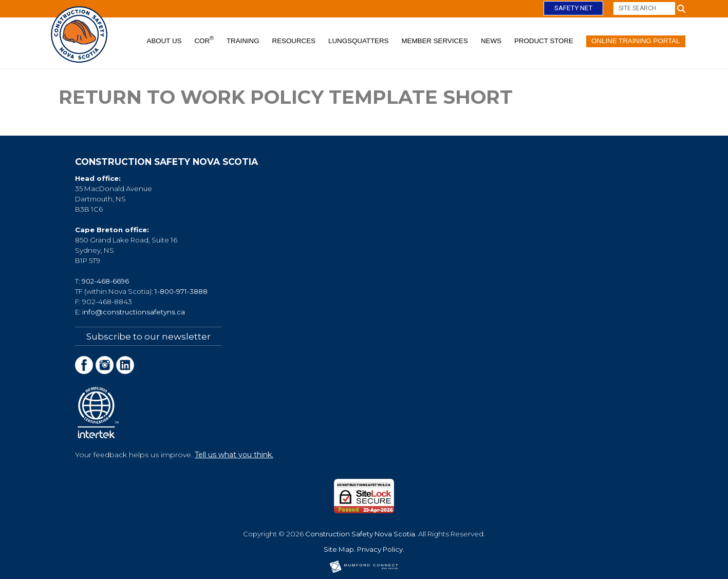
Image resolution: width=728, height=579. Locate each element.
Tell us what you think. (234, 454)
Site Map (339, 549)
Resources (294, 41)
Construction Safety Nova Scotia (360, 533)
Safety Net (573, 8)
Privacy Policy (380, 549)
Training (243, 41)
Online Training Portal (636, 41)
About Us (164, 41)
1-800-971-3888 (181, 291)
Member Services (435, 41)
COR (204, 40)
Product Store (544, 41)
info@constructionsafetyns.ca (134, 312)
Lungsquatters (359, 41)
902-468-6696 (105, 281)
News (491, 41)
